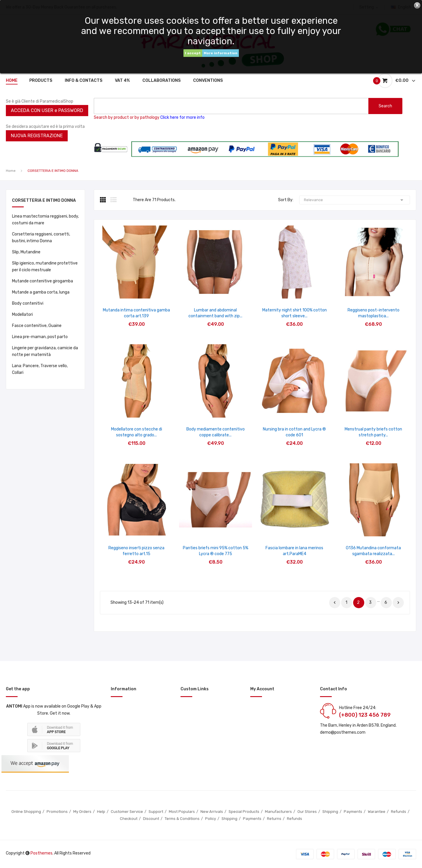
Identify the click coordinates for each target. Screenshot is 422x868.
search (385, 106)
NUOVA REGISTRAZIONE (37, 136)
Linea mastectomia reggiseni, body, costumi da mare (45, 220)
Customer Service (127, 812)
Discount (151, 819)
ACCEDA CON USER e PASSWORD (47, 110)
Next (398, 603)
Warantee (377, 812)
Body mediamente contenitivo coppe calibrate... (216, 432)
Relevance (355, 200)
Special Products (244, 812)
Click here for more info (182, 117)
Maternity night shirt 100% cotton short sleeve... (295, 313)
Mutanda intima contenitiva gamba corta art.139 (136, 313)
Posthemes (41, 853)
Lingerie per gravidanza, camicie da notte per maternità (45, 351)
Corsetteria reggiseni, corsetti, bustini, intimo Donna (41, 238)
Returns (274, 819)
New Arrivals (212, 812)
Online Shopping (26, 812)
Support (156, 812)
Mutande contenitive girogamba (42, 281)
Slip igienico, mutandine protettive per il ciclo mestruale (45, 267)
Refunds (399, 812)
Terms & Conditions (182, 819)
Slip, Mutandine (26, 252)
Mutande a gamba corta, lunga (41, 292)
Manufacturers (278, 812)
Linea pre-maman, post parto (40, 337)
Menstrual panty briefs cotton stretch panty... (373, 432)
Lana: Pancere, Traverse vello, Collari (40, 369)
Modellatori (22, 315)
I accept (193, 53)
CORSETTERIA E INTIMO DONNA (44, 201)
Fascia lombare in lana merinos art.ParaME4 (294, 551)
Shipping (330, 812)
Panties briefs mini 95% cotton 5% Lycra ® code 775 (216, 551)
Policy (211, 819)
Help (101, 812)
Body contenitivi (28, 303)
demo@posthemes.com (343, 732)
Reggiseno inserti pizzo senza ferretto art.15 (136, 551)
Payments (353, 812)
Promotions (57, 812)
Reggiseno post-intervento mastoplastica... (373, 313)
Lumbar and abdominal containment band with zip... (215, 313)
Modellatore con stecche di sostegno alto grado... (137, 432)
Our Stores (307, 812)
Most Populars (182, 812)
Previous (335, 603)
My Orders (82, 812)
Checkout (129, 819)
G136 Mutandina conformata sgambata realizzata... (373, 551)
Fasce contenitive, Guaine (37, 326)
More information (221, 53)
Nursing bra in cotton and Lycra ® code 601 (294, 432)
